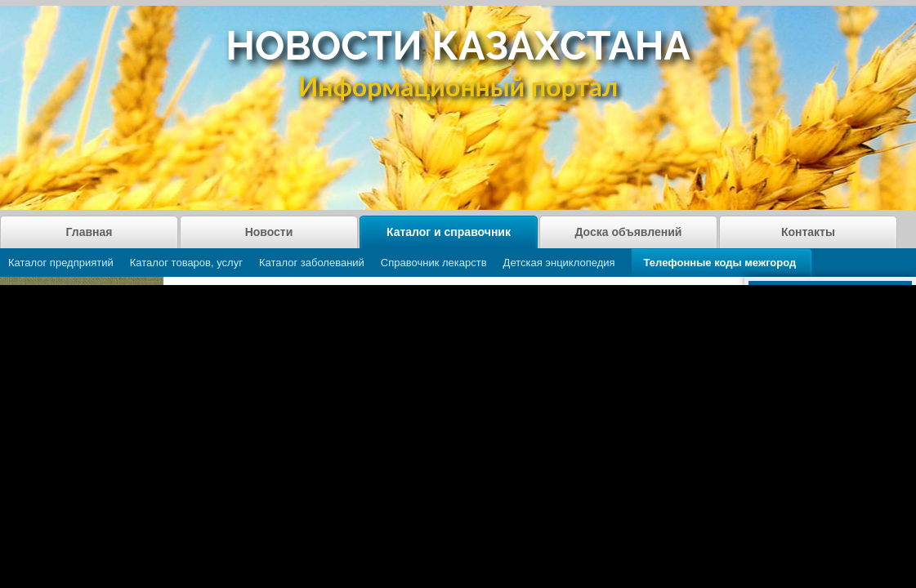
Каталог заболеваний (312, 263)
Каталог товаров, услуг (186, 263)
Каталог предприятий (61, 263)
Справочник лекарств (434, 263)
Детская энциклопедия (559, 263)
